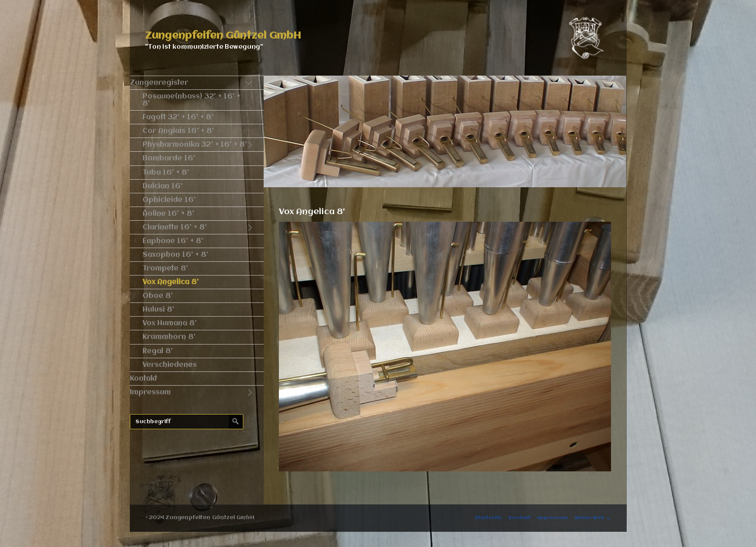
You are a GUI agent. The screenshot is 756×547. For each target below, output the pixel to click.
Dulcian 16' (163, 186)
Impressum (150, 392)
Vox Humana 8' (170, 323)
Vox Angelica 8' (171, 282)
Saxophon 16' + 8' (175, 255)
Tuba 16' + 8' (166, 173)
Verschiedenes (170, 365)
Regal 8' (158, 351)
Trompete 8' (165, 268)
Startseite (488, 518)
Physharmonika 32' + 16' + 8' (195, 145)
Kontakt (143, 379)
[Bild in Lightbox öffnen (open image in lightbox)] (445, 346)
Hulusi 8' (158, 310)
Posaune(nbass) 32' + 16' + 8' (191, 100)
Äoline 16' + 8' (168, 214)
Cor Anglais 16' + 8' (178, 131)
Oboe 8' (158, 296)
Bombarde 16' (169, 158)
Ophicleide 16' (169, 200)
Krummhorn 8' (169, 337)
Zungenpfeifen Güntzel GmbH (223, 36)
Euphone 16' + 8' (173, 241)
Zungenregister (159, 83)
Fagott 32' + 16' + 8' (178, 117)
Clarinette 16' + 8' (175, 227)
